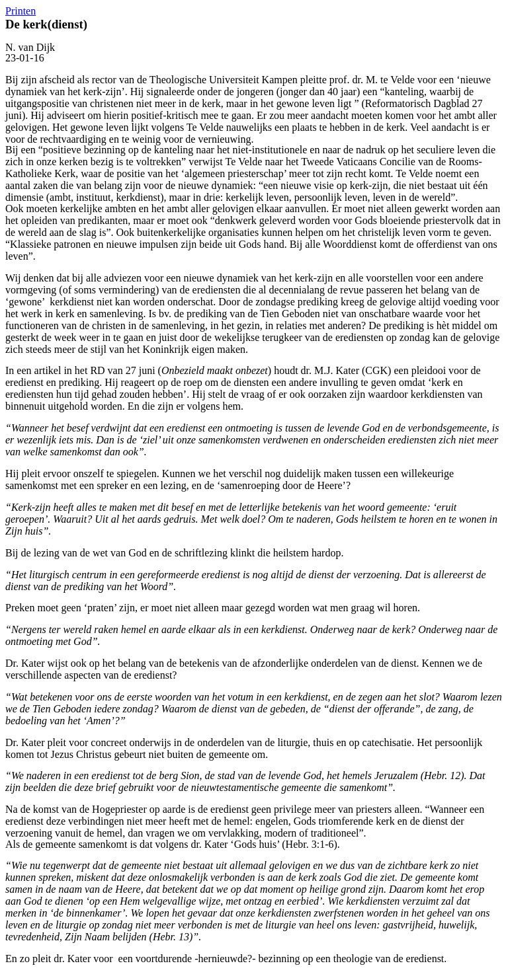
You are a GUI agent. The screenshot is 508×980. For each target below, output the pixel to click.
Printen (21, 11)
